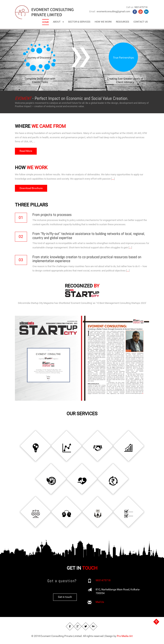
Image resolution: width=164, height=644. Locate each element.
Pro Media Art (125, 637)
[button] (58, 22)
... (113, 179)
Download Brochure (31, 188)
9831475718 (103, 581)
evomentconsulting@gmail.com (113, 11)
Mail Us (100, 603)
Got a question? (62, 582)
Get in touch (65, 598)
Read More (26, 151)
